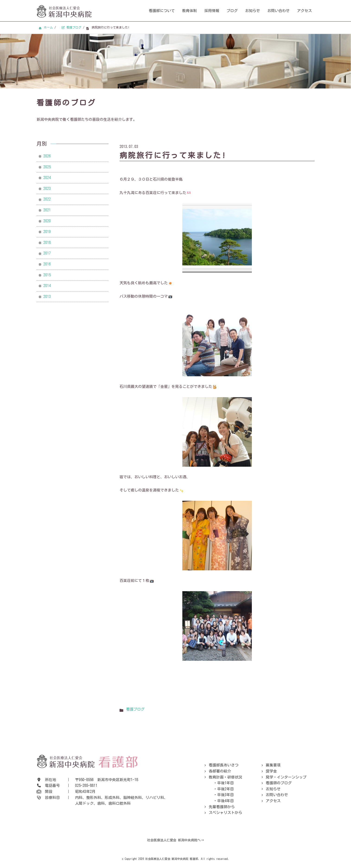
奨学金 (271, 771)
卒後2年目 (225, 789)
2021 (47, 210)
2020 (47, 221)
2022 (47, 199)
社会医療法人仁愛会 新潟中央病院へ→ (175, 840)
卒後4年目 (225, 801)
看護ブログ (135, 709)
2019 (47, 232)
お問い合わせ (278, 11)
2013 (47, 297)
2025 (47, 167)
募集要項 (273, 765)
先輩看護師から (222, 807)
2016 (47, 264)
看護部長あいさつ (224, 765)
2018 (47, 243)
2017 (47, 253)
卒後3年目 (225, 795)
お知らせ (253, 11)
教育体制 (190, 11)
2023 (47, 188)
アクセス (304, 11)
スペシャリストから (225, 813)
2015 (47, 275)
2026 (47, 156)
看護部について (162, 11)
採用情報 (212, 11)
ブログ (232, 11)
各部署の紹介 (220, 771)
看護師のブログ (279, 783)
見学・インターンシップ (286, 777)
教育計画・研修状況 (225, 777)
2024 (47, 178)
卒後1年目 (225, 783)
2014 (47, 286)
